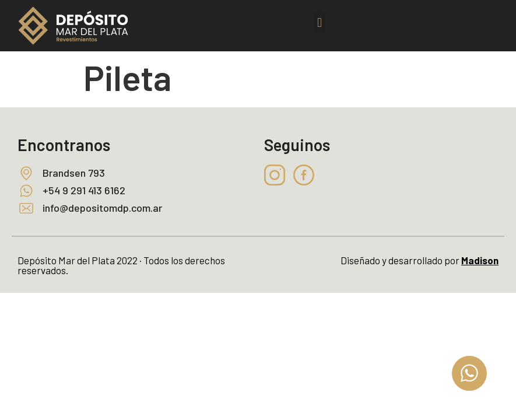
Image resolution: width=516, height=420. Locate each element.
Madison (480, 260)
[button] (320, 22)
